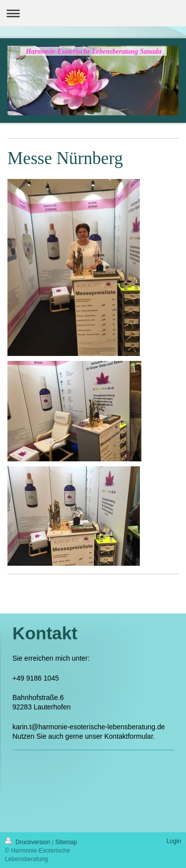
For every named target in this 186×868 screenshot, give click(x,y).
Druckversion (29, 842)
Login (174, 841)
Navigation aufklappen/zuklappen (93, 13)
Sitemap (66, 842)
